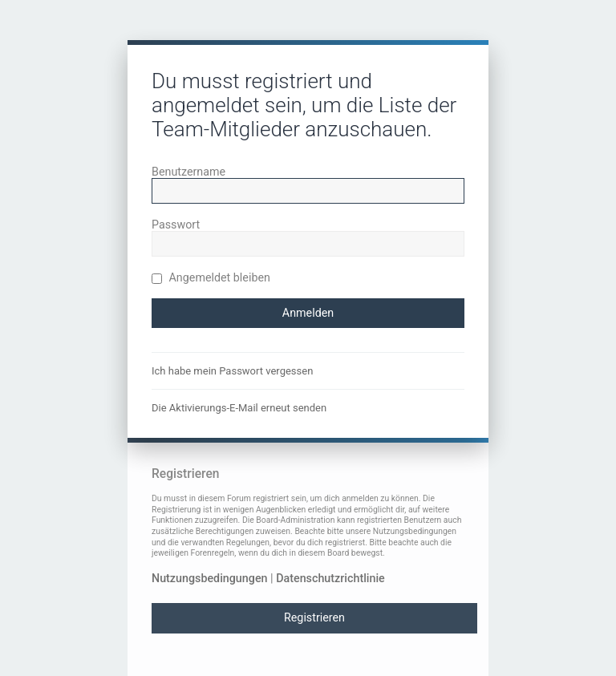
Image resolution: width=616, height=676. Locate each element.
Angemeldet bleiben (211, 277)
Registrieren (314, 617)
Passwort (176, 225)
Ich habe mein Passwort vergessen (232, 371)
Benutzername (188, 172)
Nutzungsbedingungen (210, 578)
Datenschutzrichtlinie (330, 578)
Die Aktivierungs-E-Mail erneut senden (239, 408)
